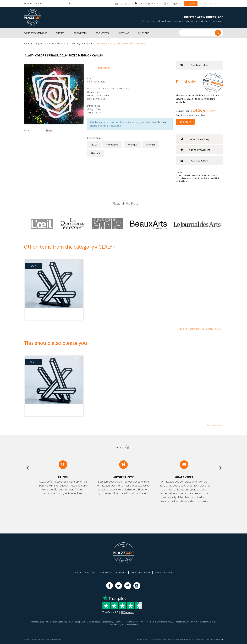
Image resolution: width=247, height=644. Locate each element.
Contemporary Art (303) (154, 621)
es (219, 3)
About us (78, 572)
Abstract (95, 153)
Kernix (219, 639)
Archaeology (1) (44, 621)
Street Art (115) (146, 625)
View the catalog (195, 139)
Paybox (203, 639)
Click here (162, 122)
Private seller (105, 572)
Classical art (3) (105, 621)
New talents (112, 144)
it (215, 3)
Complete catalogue (43, 43)
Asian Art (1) (59, 621)
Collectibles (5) (121, 621)
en (206, 3)
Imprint (148, 572)
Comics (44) (135, 621)
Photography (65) (202, 621)
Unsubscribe (136, 572)
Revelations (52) (130, 625)
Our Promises (120, 572)
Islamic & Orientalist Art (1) (179, 621)
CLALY (87, 43)
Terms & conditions (163, 572)
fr (201, 3)
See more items (215, 425)
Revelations (63, 43)
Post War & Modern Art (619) (108, 625)
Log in (191, 3)
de (211, 3)
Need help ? (91, 572)
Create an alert (194, 65)
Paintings (76, 43)
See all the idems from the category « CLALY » (201, 329)
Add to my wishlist (195, 150)
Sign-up (176, 3)
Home (27, 43)
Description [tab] (104, 67)
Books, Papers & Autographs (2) (81, 621)
